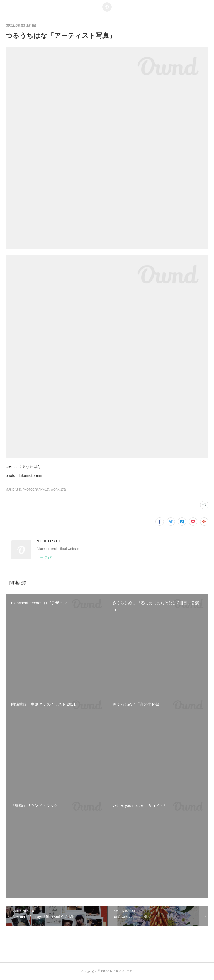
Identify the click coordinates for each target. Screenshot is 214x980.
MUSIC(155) (13, 490)
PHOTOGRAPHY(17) (36, 490)
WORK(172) (59, 490)
